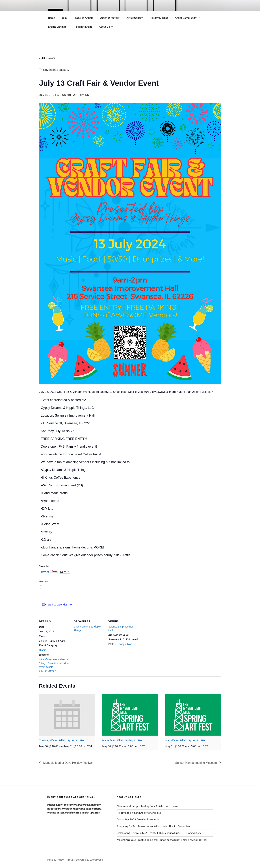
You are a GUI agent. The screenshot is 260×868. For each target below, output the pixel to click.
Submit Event (84, 27)
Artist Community (187, 18)
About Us (106, 27)
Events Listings (59, 27)
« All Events (47, 58)
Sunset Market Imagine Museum (196, 763)
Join (64, 18)
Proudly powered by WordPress (85, 860)
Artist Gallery (135, 18)
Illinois (43, 650)
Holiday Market (159, 18)
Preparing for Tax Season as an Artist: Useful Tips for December (153, 826)
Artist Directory (110, 18)
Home (52, 18)
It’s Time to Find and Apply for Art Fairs (139, 813)
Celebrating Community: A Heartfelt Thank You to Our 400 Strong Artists (159, 833)
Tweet (45, 572)
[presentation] (67, 715)
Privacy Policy (55, 860)
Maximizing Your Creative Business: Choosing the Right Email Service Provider (162, 840)
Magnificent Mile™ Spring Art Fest (123, 740)
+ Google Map (124, 644)
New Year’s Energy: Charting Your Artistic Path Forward (148, 806)
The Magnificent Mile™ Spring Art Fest (62, 740)
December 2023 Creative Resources (138, 819)
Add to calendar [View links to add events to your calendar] (58, 605)
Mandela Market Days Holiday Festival (67, 763)
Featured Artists (83, 18)
